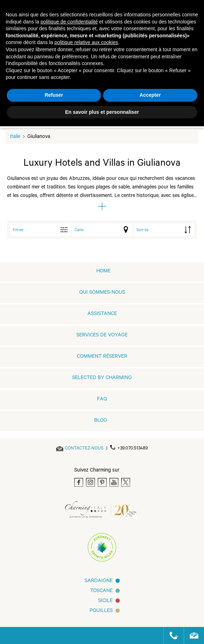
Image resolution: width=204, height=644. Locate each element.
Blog (101, 421)
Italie (15, 137)
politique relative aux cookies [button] (86, 42)
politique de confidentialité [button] (69, 22)
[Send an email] (84, 449)
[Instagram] (90, 482)
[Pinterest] (102, 482)
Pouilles (101, 611)
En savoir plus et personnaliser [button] (102, 112)
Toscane (101, 591)
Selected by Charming (102, 378)
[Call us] (171, 635)
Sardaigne (99, 581)
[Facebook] (79, 482)
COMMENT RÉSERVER (102, 357)
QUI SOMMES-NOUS (102, 293)
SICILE (105, 601)
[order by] (164, 230)
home (103, 272)
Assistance (102, 314)
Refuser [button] (54, 95)
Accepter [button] (150, 95)
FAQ (102, 400)
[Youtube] (114, 482)
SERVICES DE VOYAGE (102, 336)
